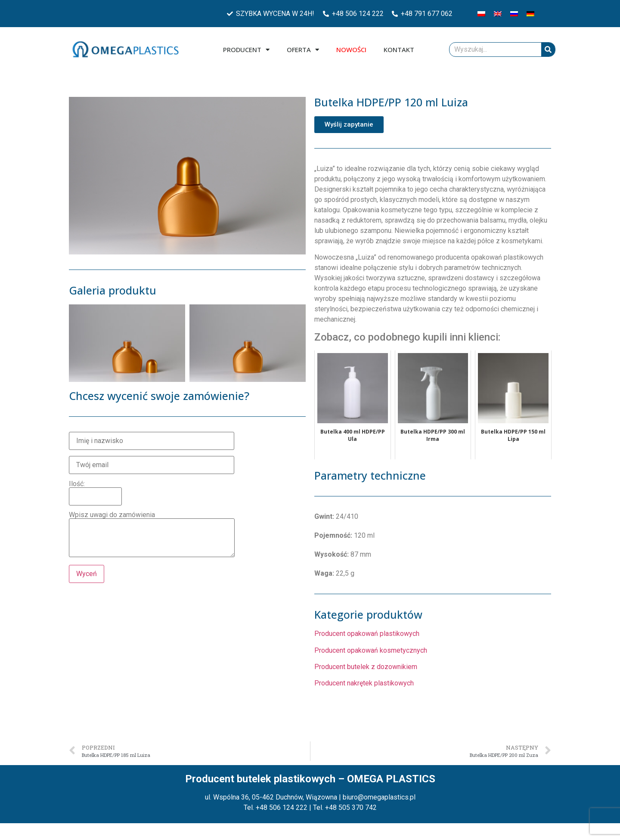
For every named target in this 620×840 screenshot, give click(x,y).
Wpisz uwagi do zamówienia (152, 535)
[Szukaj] (548, 50)
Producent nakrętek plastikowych (364, 683)
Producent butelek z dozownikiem (366, 667)
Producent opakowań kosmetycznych (371, 650)
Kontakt (399, 50)
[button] (349, 125)
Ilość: (95, 490)
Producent (246, 50)
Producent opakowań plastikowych (367, 634)
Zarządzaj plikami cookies (48, 828)
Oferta (303, 50)
